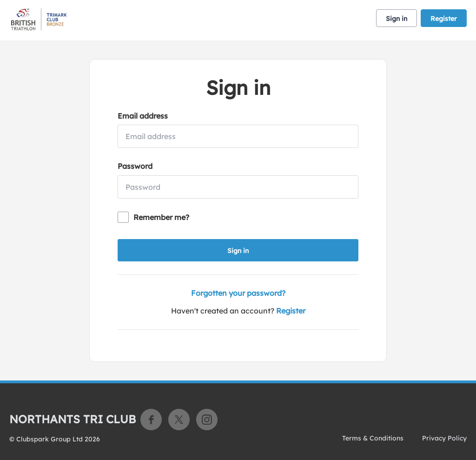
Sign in (397, 19)
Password (135, 166)
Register (444, 19)
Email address (143, 116)
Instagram (207, 420)
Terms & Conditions (373, 438)
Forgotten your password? (238, 293)
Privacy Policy (444, 438)
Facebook (151, 420)
